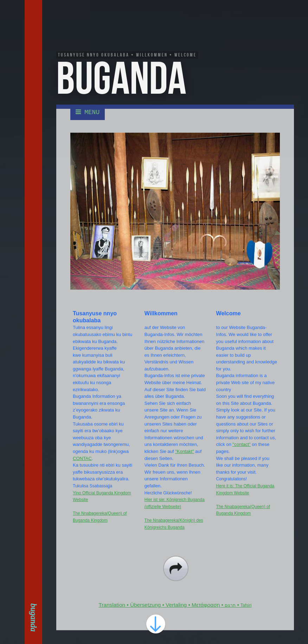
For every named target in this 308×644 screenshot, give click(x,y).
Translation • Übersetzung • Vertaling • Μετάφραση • (162, 612)
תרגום (230, 612)
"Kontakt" (184, 458)
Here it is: (225, 493)
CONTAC (82, 465)
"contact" (242, 451)
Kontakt (34, 58)
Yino (78, 500)
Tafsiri (246, 612)
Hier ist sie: (155, 506)
